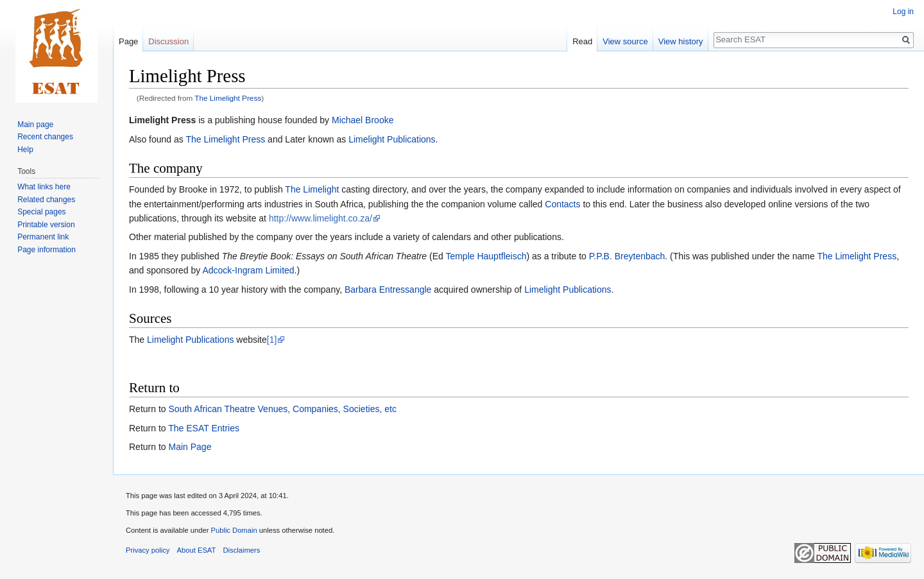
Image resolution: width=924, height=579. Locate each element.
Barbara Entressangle (388, 289)
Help (25, 150)
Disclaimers (242, 550)
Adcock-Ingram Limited (248, 270)
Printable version (46, 225)
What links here (44, 187)
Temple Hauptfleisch (486, 256)
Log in (903, 12)
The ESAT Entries (204, 428)
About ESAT (197, 550)
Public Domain (234, 530)
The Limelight (312, 189)
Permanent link (43, 237)
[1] (272, 340)
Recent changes (45, 137)
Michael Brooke (363, 120)
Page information (47, 250)
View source (625, 41)
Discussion (168, 41)
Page (128, 41)
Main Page (190, 447)
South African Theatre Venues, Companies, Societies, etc (282, 409)
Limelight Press (162, 120)
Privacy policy (148, 550)
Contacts (562, 204)
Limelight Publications (392, 139)
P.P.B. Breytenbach (627, 256)
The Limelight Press (228, 98)
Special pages (41, 212)
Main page (35, 125)
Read (582, 41)
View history (681, 41)
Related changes (46, 200)
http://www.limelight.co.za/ (321, 218)
